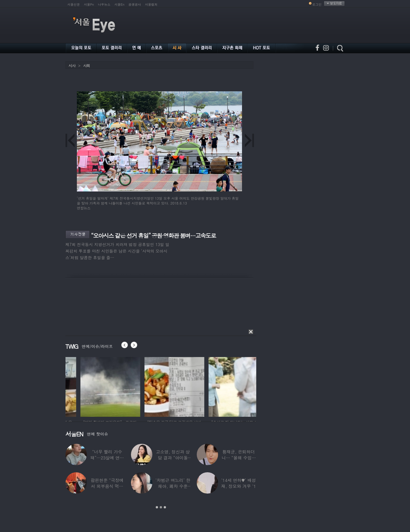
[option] (89, 386)
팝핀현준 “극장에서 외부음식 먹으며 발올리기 (107, 486)
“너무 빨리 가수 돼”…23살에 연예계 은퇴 (107, 458)
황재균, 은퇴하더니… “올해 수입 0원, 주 (238, 458)
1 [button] (157, 507)
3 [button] (165, 507)
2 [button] (161, 507)
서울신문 (74, 4)
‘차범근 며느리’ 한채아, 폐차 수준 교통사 (173, 486)
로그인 (317, 4)
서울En (119, 4)
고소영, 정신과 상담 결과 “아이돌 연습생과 (173, 458)
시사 (72, 66)
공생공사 (135, 4)
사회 (87, 66)
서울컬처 (151, 4)
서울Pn (89, 4)
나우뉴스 (104, 4)
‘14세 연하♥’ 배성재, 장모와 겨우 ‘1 (239, 483)
